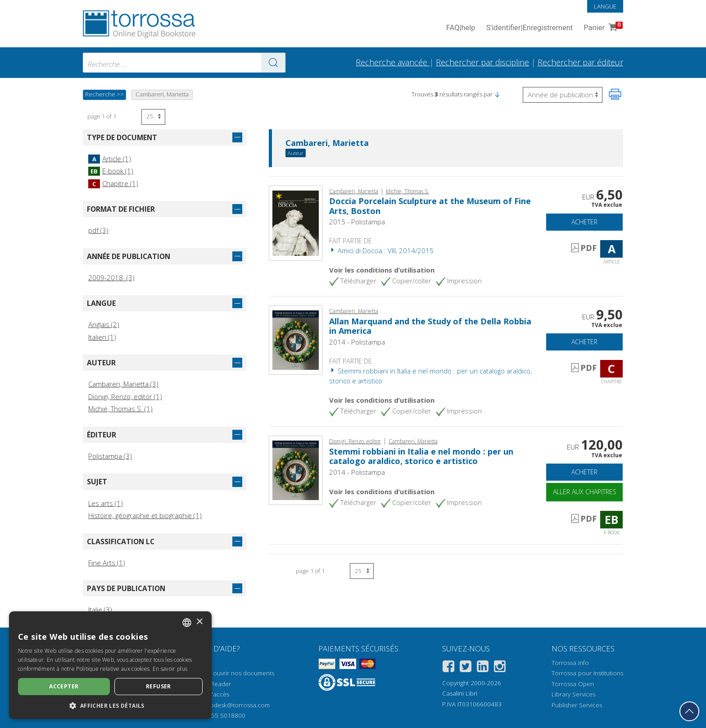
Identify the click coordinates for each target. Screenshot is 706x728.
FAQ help (461, 28)
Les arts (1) (106, 503)
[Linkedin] (483, 668)
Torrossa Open (573, 684)
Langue (605, 6)
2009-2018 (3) (111, 278)
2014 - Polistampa (357, 342)
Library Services (573, 694)
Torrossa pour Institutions (587, 673)
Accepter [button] (64, 686)
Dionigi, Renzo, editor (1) (125, 396)
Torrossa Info (570, 663)
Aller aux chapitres (585, 492)
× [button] (199, 622)
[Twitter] (466, 668)
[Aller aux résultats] (273, 63)
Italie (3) (100, 610)
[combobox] (184, 63)
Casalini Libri (460, 693)
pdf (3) (98, 230)
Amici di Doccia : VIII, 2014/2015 (381, 250)
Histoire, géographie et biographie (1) (145, 515)
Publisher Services (577, 705)
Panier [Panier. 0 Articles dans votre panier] (602, 28)
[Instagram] (500, 668)
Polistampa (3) (110, 456)
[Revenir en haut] (689, 711)
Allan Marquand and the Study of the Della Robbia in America (430, 326)
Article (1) (110, 159)
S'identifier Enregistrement (530, 28)
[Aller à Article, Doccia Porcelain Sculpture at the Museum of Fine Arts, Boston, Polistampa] (296, 222)
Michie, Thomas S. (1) (120, 409)
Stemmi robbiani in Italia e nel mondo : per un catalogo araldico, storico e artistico (421, 456)
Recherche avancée (393, 62)
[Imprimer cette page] (615, 94)
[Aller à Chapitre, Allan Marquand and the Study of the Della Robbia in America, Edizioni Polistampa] (296, 339)
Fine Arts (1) (107, 563)
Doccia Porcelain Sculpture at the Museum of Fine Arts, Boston (430, 206)
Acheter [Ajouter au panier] (584, 222)
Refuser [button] (158, 686)
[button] (497, 94)
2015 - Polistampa (357, 222)
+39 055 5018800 (220, 715)
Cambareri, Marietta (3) (123, 384)
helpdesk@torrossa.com (236, 705)
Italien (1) (102, 337)
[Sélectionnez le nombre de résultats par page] (153, 117)
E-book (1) (111, 171)
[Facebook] (448, 668)
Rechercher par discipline (482, 62)
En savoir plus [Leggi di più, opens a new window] (170, 669)
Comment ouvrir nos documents (229, 673)
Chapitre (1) (113, 183)
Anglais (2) (104, 324)
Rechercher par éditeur (580, 62)
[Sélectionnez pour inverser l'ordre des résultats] (563, 95)
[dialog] (110, 665)
